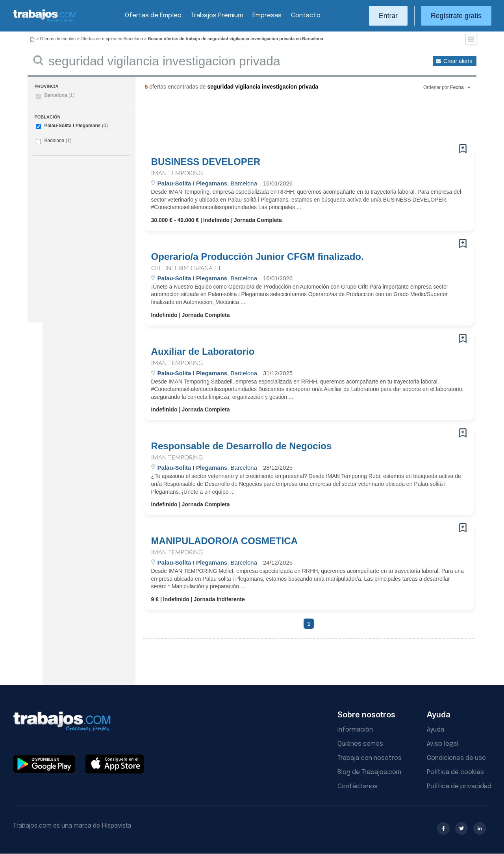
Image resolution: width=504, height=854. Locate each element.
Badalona (54, 141)
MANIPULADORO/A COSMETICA (224, 541)
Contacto (306, 16)
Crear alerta (458, 61)
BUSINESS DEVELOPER (206, 162)
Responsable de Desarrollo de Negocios (242, 446)
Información (355, 730)
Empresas (267, 16)
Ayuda (435, 730)
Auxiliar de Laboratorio (203, 352)
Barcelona (59, 95)
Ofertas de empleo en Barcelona (112, 39)
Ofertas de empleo (58, 39)
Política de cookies (455, 772)
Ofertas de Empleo (153, 16)
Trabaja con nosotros (370, 758)
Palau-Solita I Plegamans (72, 126)
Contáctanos (358, 786)
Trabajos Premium (217, 16)
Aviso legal (443, 744)
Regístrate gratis (456, 16)
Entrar (388, 16)
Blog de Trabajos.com (369, 772)
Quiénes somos (360, 744)
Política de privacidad (459, 786)
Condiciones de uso (456, 758)
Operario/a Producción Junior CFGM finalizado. (258, 257)
